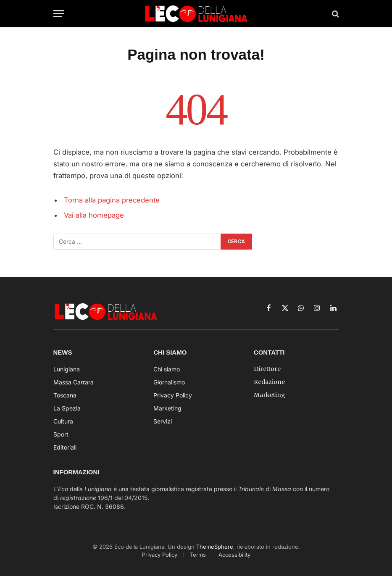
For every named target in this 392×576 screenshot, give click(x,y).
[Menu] (59, 14)
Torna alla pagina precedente (112, 200)
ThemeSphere (215, 547)
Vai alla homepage (94, 215)
